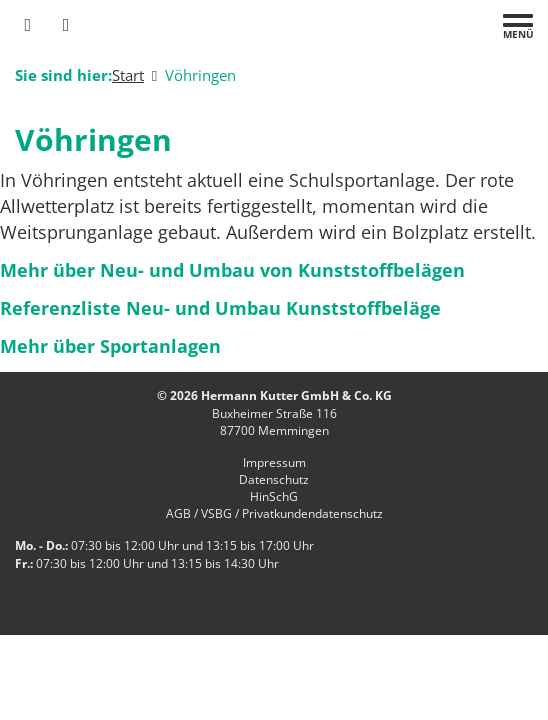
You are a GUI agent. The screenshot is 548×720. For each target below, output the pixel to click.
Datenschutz (274, 479)
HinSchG (274, 496)
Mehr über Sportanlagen (110, 346)
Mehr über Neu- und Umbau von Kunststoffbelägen (232, 270)
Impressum (274, 462)
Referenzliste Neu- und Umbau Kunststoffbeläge (220, 308)
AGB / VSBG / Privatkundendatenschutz (274, 513)
